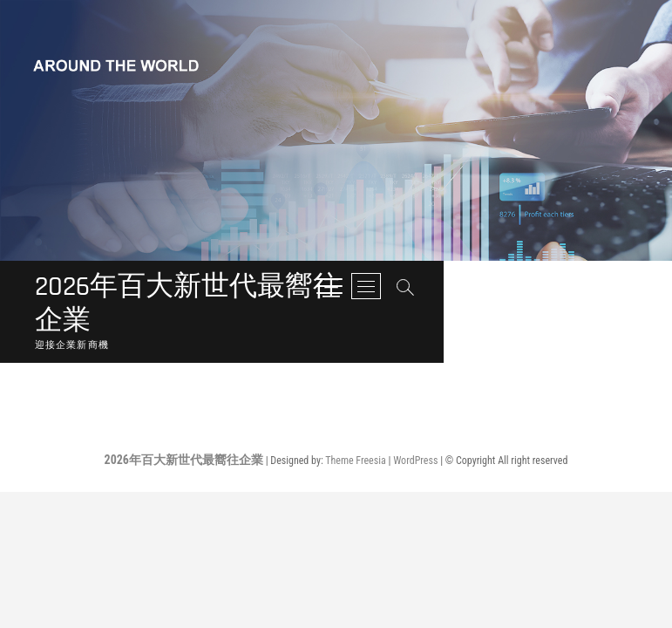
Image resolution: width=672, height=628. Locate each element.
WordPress (415, 431)
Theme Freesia (355, 431)
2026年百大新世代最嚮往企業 (238, 289)
